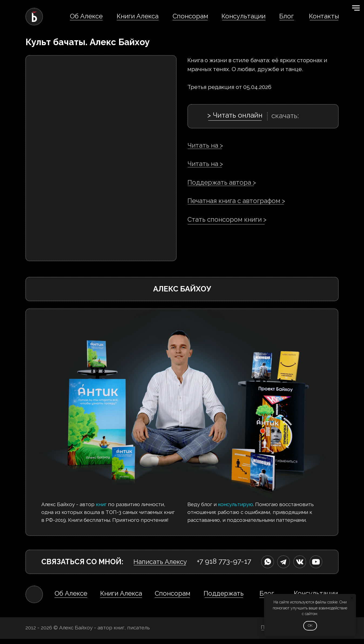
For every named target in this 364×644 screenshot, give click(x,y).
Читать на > (205, 145)
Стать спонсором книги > (227, 219)
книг (101, 504)
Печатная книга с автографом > (236, 201)
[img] (268, 562)
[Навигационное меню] (356, 8)
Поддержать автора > (222, 182)
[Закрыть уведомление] (352, 598)
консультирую (235, 504)
